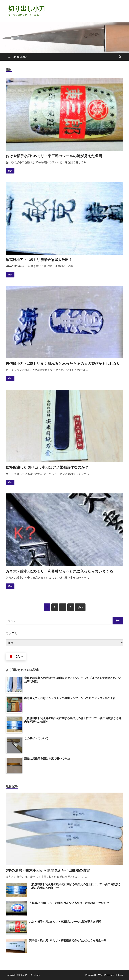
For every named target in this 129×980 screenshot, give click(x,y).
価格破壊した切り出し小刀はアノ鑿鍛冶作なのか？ (47, 467)
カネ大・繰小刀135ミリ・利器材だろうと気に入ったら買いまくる (59, 571)
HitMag (119, 975)
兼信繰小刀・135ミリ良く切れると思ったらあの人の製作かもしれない (63, 363)
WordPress (104, 975)
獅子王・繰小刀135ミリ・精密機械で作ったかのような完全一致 (68, 940)
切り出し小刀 (27, 8)
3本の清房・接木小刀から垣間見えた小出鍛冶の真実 (48, 870)
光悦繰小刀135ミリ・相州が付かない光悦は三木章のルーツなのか (69, 903)
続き (9, 170)
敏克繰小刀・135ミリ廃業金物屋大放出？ (39, 260)
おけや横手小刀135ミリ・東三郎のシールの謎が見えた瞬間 (54, 156)
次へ (80, 607)
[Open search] (120, 57)
